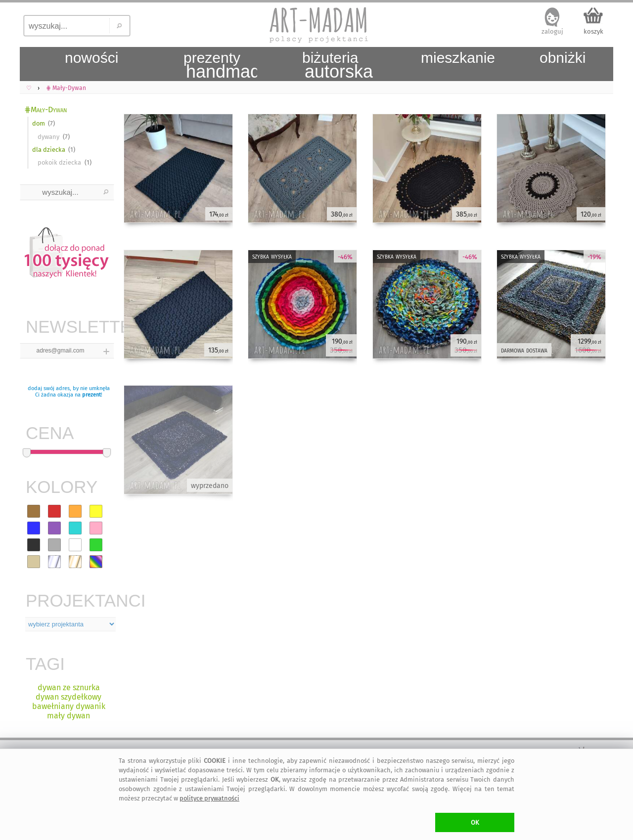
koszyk (593, 31)
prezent (91, 395)
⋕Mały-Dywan (46, 110)
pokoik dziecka (59, 162)
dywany (48, 137)
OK (475, 822)
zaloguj (552, 31)
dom (39, 123)
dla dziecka (49, 150)
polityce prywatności (209, 798)
